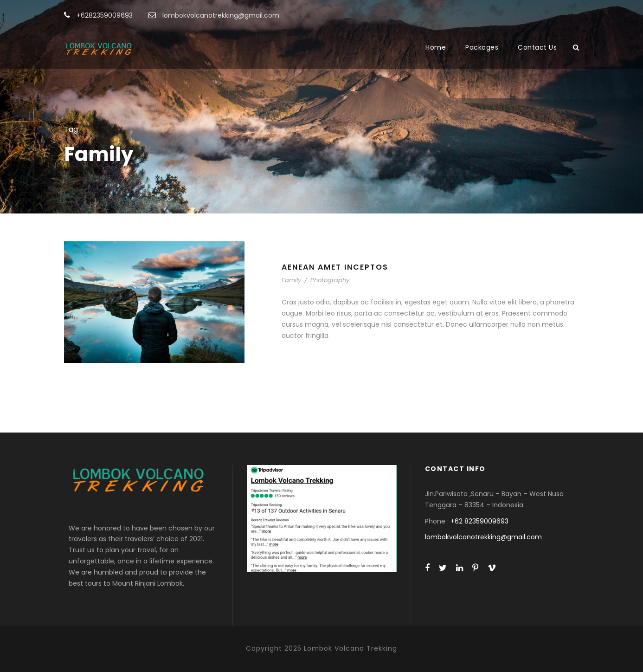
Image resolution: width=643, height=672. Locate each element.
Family (291, 280)
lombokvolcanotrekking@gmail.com (483, 537)
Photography (330, 280)
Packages (482, 47)
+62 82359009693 (479, 521)
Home (436, 47)
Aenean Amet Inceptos (335, 267)
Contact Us (537, 47)
